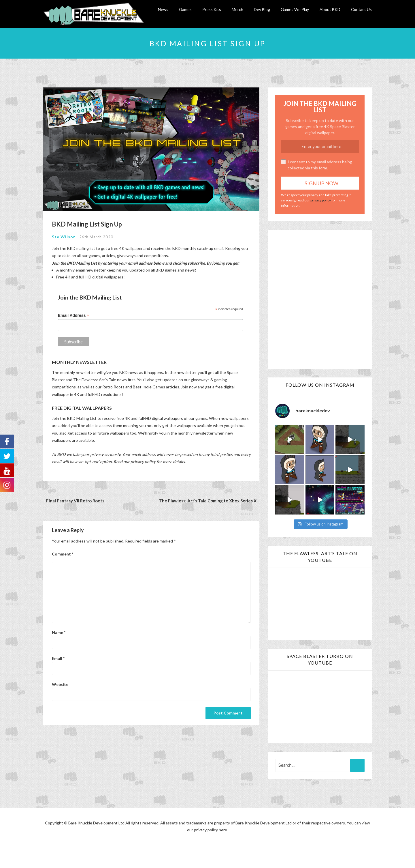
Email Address (74, 315)
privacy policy (321, 200)
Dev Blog (262, 9)
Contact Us (361, 9)
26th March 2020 (96, 236)
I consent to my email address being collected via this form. (317, 164)
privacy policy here (211, 829)
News (163, 9)
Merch (237, 9)
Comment (63, 553)
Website (60, 684)
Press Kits (212, 9)
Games (185, 9)
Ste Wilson (64, 236)
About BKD (330, 9)
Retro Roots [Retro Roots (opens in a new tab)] (113, 386)
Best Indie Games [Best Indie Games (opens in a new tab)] (149, 386)
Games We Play (295, 9)
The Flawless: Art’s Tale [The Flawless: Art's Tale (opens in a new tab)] (95, 379)
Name (59, 632)
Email (58, 658)
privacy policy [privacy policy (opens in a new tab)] (143, 461)
